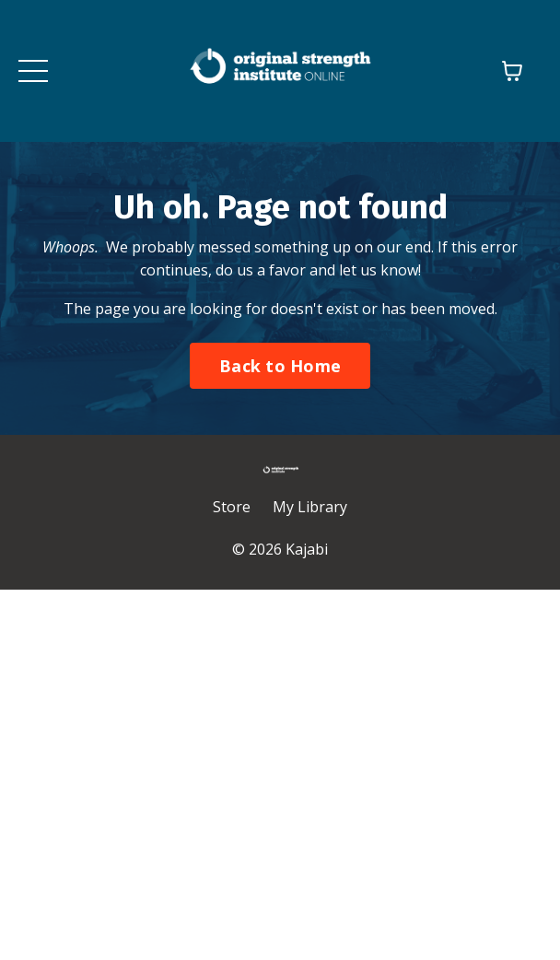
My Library (310, 507)
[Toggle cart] (512, 71)
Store (232, 507)
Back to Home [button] (280, 366)
